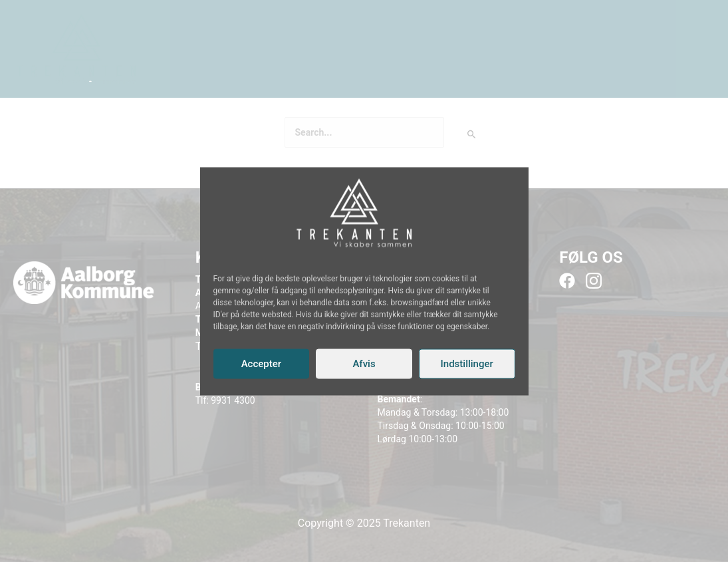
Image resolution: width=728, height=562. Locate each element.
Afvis (364, 364)
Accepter (261, 364)
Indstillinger (467, 364)
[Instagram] (358, 256)
